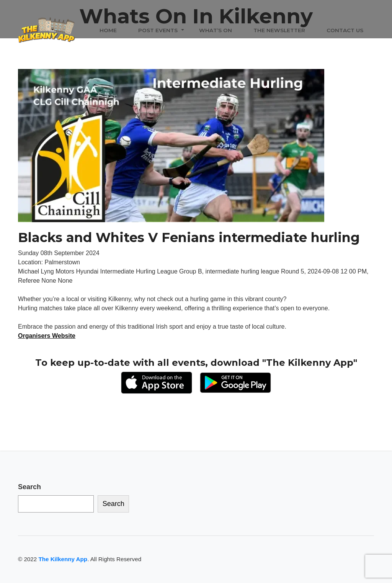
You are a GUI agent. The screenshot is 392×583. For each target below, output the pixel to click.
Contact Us (345, 30)
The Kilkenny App (63, 559)
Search (29, 487)
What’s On (216, 30)
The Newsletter (279, 30)
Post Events (158, 30)
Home (108, 30)
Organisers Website (47, 336)
